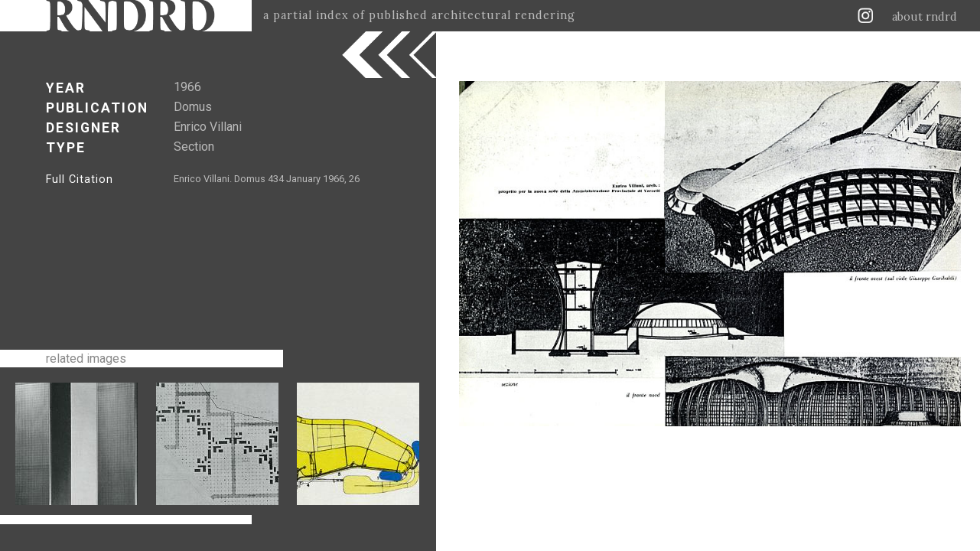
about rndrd (925, 17)
